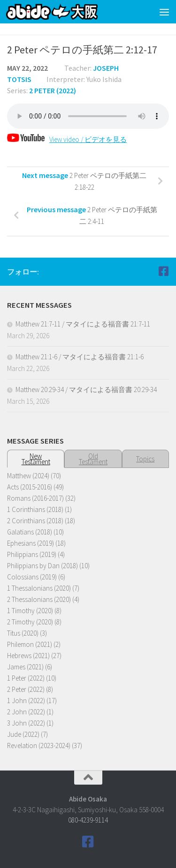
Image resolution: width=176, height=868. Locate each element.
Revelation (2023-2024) (39, 746)
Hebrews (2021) (28, 656)
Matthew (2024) (28, 476)
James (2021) (25, 667)
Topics (145, 459)
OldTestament (93, 459)
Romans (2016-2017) (35, 498)
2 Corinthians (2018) (35, 521)
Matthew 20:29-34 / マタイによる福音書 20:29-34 (86, 389)
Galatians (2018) (30, 532)
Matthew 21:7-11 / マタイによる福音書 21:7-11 (83, 324)
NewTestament (36, 459)
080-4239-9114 (88, 820)
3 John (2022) (26, 723)
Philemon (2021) (30, 644)
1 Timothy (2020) (30, 611)
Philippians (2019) (32, 554)
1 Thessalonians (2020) (39, 588)
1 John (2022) (26, 701)
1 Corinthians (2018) (35, 509)
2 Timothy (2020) (30, 622)
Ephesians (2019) (31, 543)
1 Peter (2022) (26, 678)
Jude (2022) (23, 734)
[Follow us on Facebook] (163, 271)
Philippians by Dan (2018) (42, 566)
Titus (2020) (23, 633)
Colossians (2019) (32, 577)
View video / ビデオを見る (67, 139)
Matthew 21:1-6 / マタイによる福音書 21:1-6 (80, 357)
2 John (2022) (26, 712)
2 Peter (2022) (53, 90)
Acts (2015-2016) (30, 487)
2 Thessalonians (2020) (39, 599)
